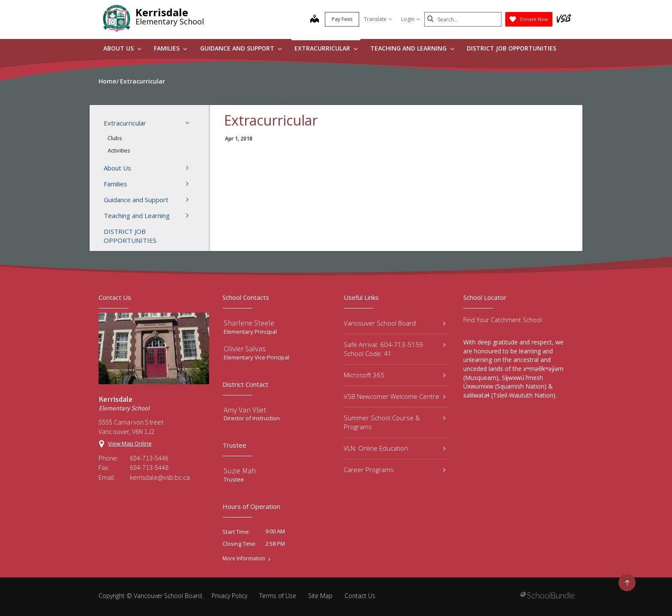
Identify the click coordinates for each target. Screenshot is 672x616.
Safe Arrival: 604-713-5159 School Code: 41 (394, 349)
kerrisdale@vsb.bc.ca (160, 477)
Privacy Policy (229, 596)
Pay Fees (342, 19)
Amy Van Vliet (245, 410)
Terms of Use (278, 596)
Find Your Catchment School (502, 320)
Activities (119, 150)
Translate (378, 19)
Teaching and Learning (412, 48)
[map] (315, 20)
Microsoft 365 (394, 375)
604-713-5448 (149, 467)
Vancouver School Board (394, 323)
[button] (190, 123)
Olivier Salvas (245, 348)
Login (411, 19)
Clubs (115, 138)
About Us (122, 48)
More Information (244, 559)
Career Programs (394, 469)
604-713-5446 (149, 458)
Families (171, 48)
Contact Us (360, 596)
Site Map (320, 596)
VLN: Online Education (394, 448)
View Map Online (130, 443)
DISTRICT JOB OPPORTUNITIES (511, 48)
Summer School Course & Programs (394, 422)
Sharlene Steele (249, 323)
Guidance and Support (241, 48)
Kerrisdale (162, 12)
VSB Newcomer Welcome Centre (394, 396)
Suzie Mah (240, 471)
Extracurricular (326, 48)
